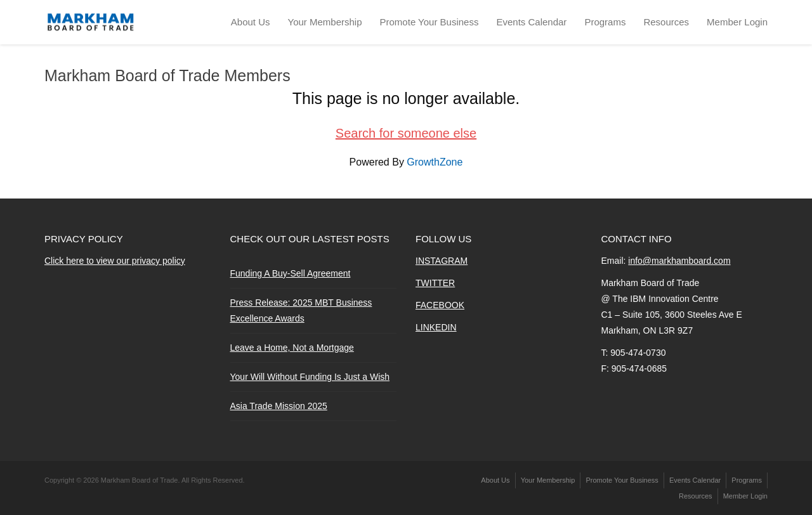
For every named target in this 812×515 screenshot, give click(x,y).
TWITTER (435, 283)
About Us (251, 22)
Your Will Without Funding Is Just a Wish (310, 377)
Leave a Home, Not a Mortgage (292, 348)
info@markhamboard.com (679, 261)
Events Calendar (531, 22)
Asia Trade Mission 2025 (279, 406)
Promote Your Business (429, 22)
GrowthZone (435, 162)
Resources (666, 22)
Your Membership (325, 22)
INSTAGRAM (442, 261)
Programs (605, 22)
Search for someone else (406, 133)
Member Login (737, 22)
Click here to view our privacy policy (115, 261)
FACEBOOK (440, 305)
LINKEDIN (436, 327)
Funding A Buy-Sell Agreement (291, 273)
